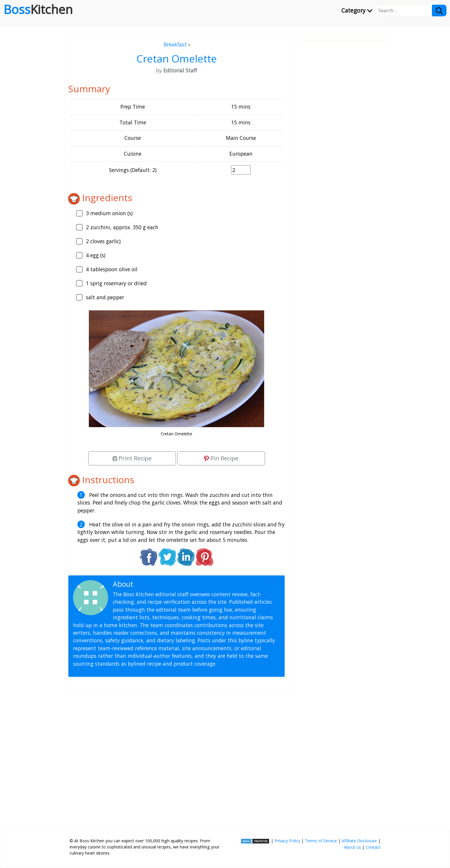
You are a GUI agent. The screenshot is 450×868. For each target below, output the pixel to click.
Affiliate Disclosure (359, 841)
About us (352, 847)
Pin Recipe (221, 458)
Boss (38, 9)
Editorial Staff (158, 584)
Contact (373, 847)
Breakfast (175, 44)
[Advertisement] (176, 759)
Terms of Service (321, 841)
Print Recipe (132, 458)
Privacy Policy (287, 841)
